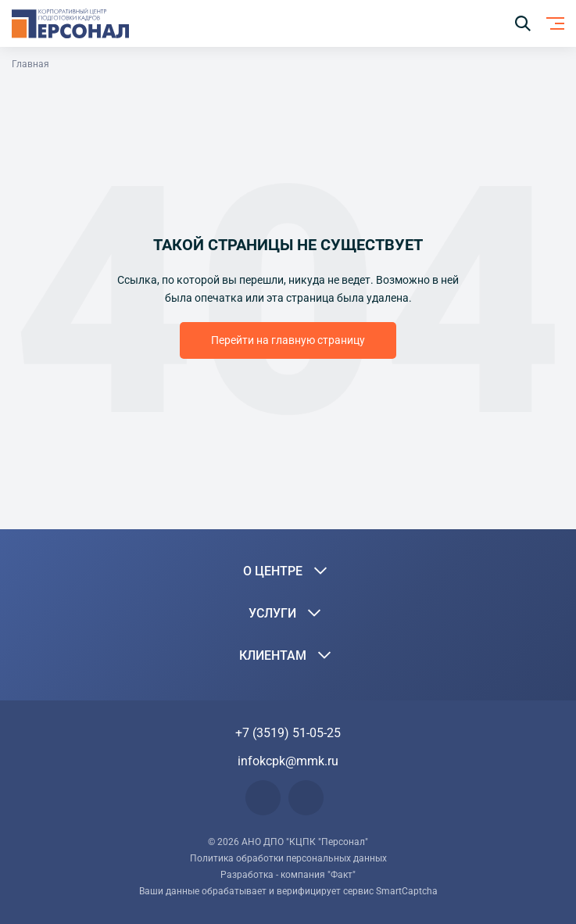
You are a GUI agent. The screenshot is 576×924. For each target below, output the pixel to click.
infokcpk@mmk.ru (288, 761)
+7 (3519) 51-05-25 (288, 733)
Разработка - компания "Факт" (288, 875)
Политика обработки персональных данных (288, 858)
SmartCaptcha (407, 891)
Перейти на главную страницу (288, 340)
